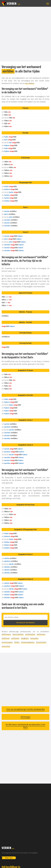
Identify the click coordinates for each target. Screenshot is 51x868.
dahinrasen (6, 634)
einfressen (41, 634)
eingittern (25, 638)
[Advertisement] (25, 34)
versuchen (6, 646)
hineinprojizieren (28, 642)
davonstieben (18, 634)
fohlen (17, 642)
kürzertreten (41, 642)
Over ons (9, 858)
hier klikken (30, 83)
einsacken (34, 638)
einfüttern (15, 638)
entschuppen (7, 642)
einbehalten (30, 634)
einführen (6, 638)
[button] (47, 4)
